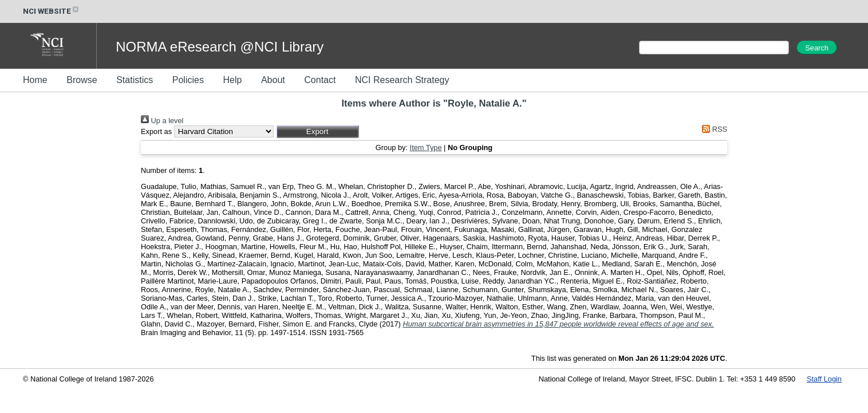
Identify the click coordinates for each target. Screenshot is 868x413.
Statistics (135, 80)
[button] (317, 131)
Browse (82, 80)
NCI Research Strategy (402, 80)
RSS (713, 129)
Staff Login (824, 379)
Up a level (162, 121)
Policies (188, 80)
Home (35, 80)
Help (232, 80)
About (273, 80)
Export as (156, 131)
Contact (320, 80)
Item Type (426, 147)
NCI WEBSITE (52, 11)
